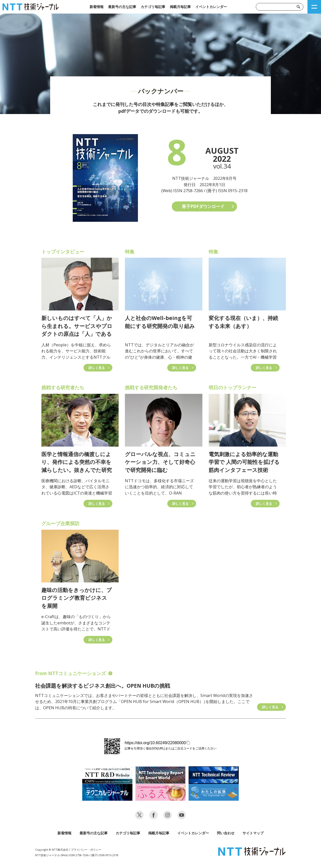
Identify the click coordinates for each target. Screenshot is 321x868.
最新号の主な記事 (122, 7)
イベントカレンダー (211, 7)
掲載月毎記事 (180, 7)
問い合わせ (226, 833)
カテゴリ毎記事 (153, 7)
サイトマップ (253, 833)
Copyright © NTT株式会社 (52, 850)
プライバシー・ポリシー (86, 850)
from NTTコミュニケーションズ (74, 673)
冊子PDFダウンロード (203, 206)
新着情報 (97, 7)
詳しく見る (270, 707)
